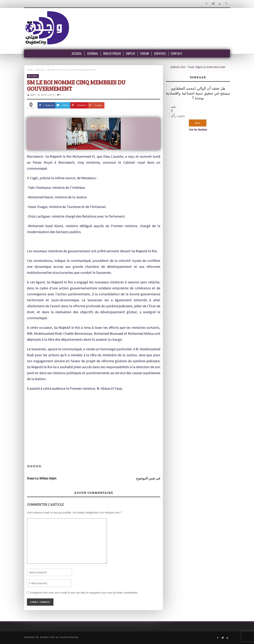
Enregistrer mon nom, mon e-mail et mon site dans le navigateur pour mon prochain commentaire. (84, 593)
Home (30, 70)
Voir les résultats (198, 130)
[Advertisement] (94, 435)
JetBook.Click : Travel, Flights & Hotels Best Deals (198, 67)
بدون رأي (178, 115)
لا (172, 111)
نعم (174, 107)
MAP (32, 95)
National (40, 70)
